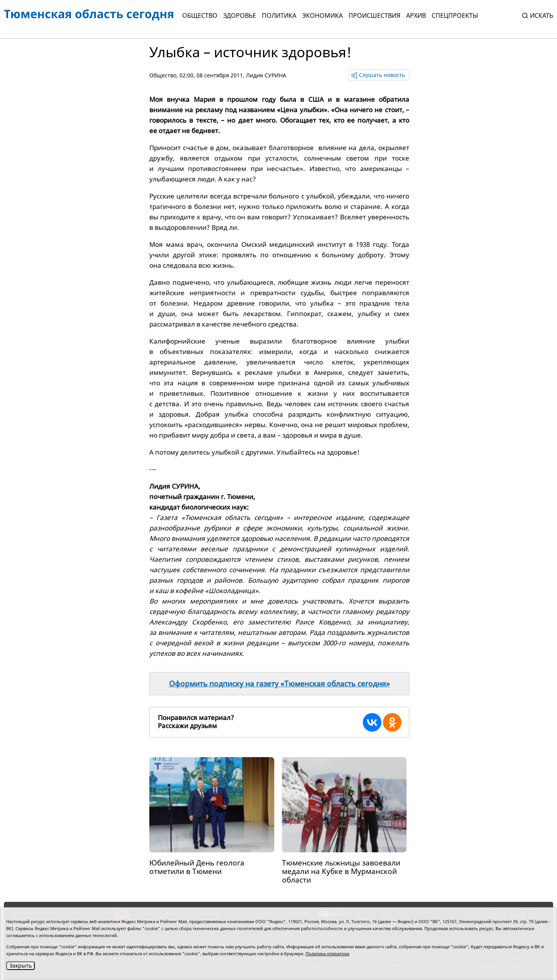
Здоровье (240, 15)
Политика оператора (327, 953)
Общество (200, 15)
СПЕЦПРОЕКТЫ (455, 15)
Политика (279, 15)
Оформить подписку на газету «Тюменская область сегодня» (279, 684)
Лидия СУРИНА (266, 75)
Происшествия (374, 15)
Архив (416, 15)
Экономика (322, 15)
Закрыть (21, 965)
